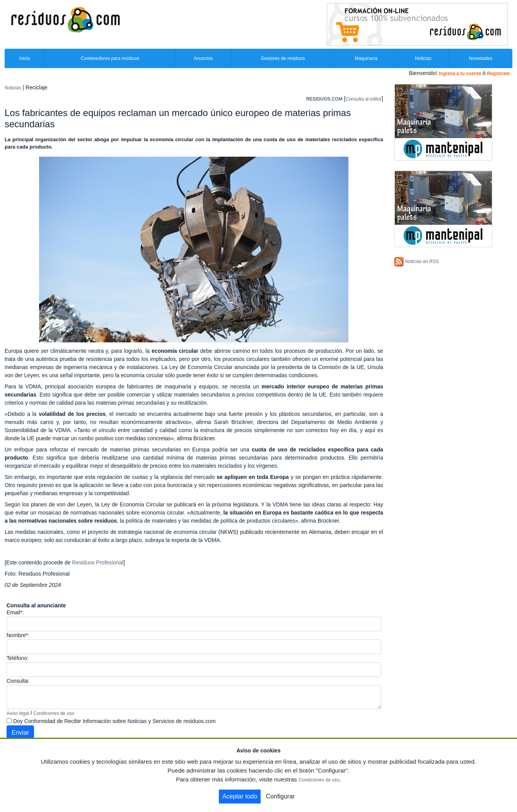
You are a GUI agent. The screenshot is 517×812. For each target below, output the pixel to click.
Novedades (481, 58)
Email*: (15, 612)
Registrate (498, 74)
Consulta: (18, 681)
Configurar (281, 796)
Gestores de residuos (283, 58)
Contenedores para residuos (110, 58)
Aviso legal (18, 713)
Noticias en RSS (422, 262)
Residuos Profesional (97, 562)
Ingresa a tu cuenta (460, 74)
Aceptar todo (240, 796)
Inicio (25, 58)
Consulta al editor (363, 99)
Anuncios (203, 58)
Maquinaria (366, 58)
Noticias (423, 58)
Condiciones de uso (54, 713)
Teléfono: (18, 658)
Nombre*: (18, 635)
